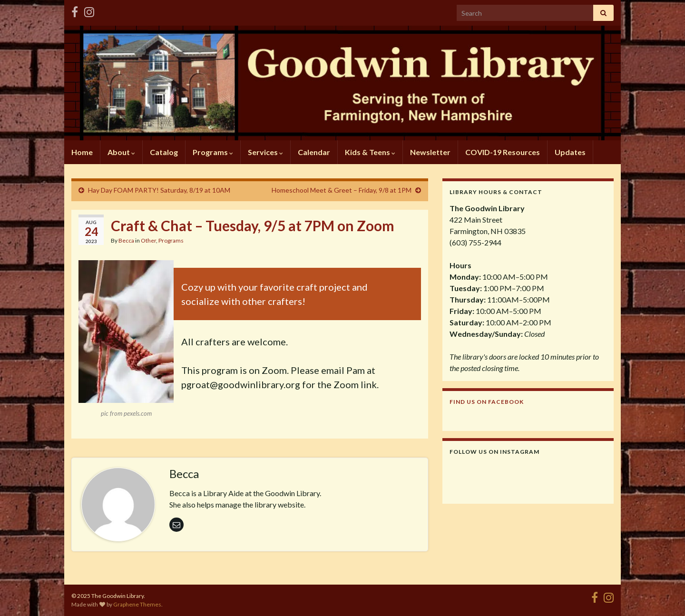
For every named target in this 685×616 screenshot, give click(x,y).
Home (82, 152)
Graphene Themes (137, 604)
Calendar (314, 152)
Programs (213, 152)
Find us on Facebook (487, 402)
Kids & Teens (370, 152)
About (121, 152)
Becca (126, 240)
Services (265, 152)
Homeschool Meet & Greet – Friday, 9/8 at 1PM (342, 190)
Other (148, 240)
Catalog (164, 152)
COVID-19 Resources (503, 152)
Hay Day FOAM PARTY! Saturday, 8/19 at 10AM (159, 190)
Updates (570, 152)
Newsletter (430, 152)
